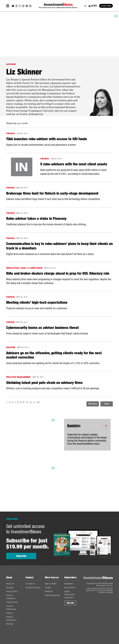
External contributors (11, 618)
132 (38, 402)
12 (31, 402)
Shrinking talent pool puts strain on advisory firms (44, 383)
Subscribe (21, 556)
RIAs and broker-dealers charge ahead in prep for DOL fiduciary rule (58, 273)
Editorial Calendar (52, 595)
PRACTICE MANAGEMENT (19, 377)
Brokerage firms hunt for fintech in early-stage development (52, 193)
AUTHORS (11, 64)
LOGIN (93, 6)
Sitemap (10, 624)
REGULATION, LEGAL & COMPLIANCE (24, 268)
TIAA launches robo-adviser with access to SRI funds (47, 139)
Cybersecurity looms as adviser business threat (42, 328)
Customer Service (33, 588)
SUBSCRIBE (106, 6)
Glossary (10, 588)
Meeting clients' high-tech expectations (37, 302)
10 (23, 402)
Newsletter (69, 584)
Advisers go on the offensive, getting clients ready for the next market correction (54, 355)
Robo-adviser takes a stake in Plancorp (36, 219)
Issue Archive (70, 588)
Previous (93, 404)
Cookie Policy (12, 602)
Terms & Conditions (11, 597)
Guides (48, 588)
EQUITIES (11, 347)
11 (27, 402)
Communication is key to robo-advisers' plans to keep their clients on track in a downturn (59, 246)
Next (107, 404)
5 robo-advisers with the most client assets (74, 164)
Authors (10, 613)
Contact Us (30, 584)
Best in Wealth (51, 584)
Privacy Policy (12, 591)
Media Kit (49, 591)
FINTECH (10, 133)
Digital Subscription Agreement (70, 594)
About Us (10, 584)
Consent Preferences (11, 608)
